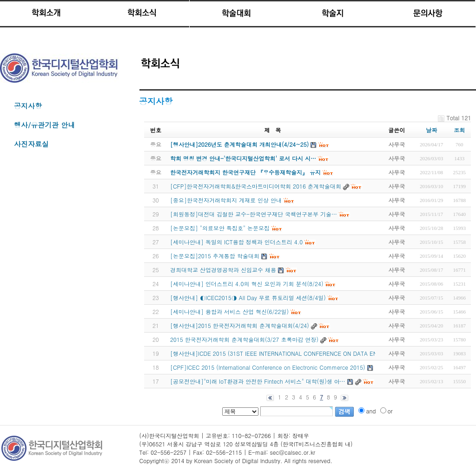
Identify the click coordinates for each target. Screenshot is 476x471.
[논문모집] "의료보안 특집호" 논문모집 (220, 228)
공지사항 (28, 106)
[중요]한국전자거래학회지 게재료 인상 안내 (226, 200)
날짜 (431, 130)
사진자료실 (31, 144)
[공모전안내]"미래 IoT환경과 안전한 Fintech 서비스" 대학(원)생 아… (258, 381)
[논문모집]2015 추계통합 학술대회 (215, 256)
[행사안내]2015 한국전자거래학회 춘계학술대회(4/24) (240, 325)
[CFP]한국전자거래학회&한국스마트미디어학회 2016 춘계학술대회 (256, 186)
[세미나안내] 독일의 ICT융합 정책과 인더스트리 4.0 (236, 242)
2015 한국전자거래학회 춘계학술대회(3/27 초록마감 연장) (244, 339)
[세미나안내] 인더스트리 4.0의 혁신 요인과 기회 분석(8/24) (247, 284)
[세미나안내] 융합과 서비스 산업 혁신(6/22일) (229, 311)
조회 (459, 130)
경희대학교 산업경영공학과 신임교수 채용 (223, 270)
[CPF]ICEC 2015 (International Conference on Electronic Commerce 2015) (268, 367)
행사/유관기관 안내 (44, 125)
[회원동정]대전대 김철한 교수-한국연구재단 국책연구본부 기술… (254, 214)
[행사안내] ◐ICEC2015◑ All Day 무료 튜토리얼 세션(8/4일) (248, 298)
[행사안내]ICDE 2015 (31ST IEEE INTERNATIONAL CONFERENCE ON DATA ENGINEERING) (290, 353)
